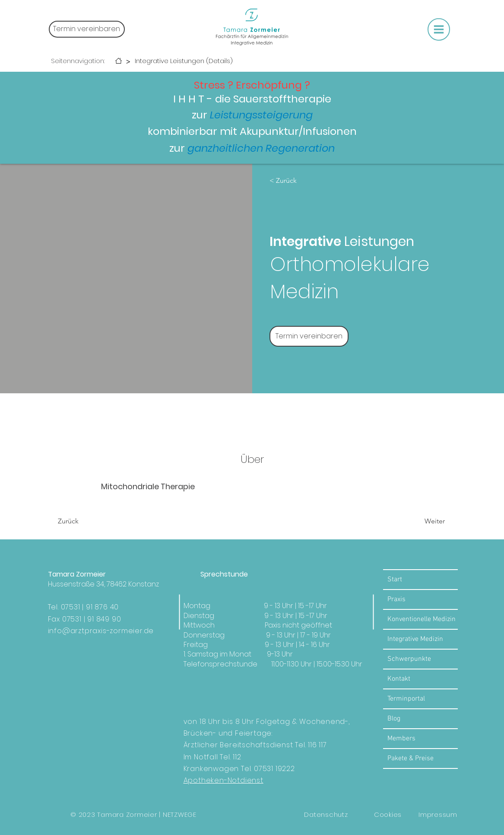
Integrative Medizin (415, 639)
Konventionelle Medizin (422, 619)
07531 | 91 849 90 (92, 619)
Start (395, 580)
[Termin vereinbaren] (87, 29)
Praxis (396, 599)
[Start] (119, 61)
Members (401, 739)
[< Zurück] (294, 181)
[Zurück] (83, 521)
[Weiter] (421, 521)
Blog (394, 719)
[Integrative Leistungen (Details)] (184, 61)
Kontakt (399, 679)
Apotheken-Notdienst (223, 780)
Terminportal (406, 699)
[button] (439, 29)
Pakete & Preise (410, 759)
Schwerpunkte (409, 659)
